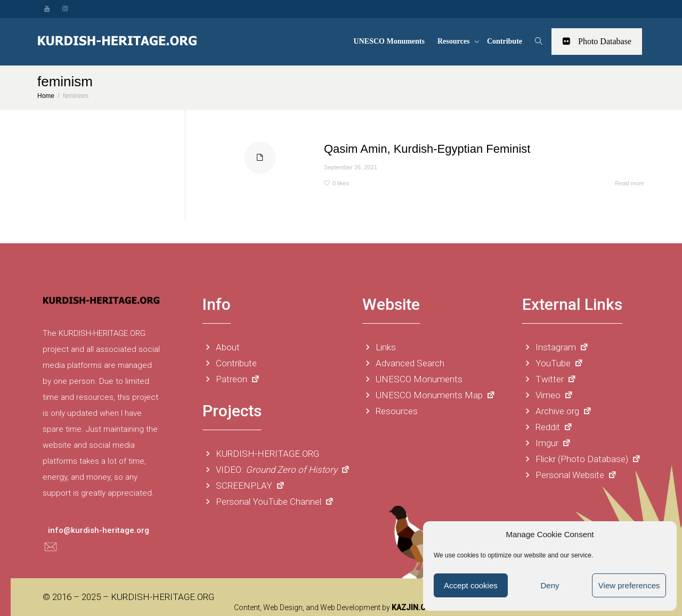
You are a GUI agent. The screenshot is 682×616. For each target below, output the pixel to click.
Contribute (505, 41)
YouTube (553, 363)
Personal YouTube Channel (268, 502)
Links (379, 347)
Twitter (549, 379)
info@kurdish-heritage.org (99, 530)
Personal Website (570, 475)
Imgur (547, 443)
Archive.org (557, 411)
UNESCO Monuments (389, 41)
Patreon (231, 379)
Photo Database (597, 41)
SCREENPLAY (244, 486)
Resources (454, 41)
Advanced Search (403, 363)
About (221, 347)
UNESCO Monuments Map (429, 395)
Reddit (547, 427)
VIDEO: (276, 470)
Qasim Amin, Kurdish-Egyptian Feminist (427, 149)
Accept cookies (471, 585)
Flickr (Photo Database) (582, 459)
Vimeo (548, 395)
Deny (550, 585)
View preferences (629, 585)
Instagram (555, 347)
